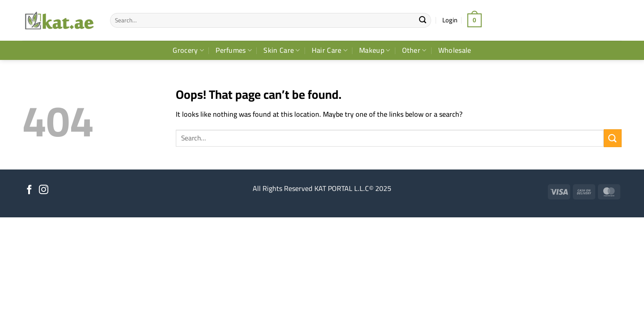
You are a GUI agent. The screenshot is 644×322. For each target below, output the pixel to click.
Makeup (375, 50)
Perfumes (234, 50)
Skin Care (282, 50)
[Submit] (423, 21)
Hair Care (330, 50)
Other (414, 50)
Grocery (188, 50)
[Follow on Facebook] (29, 190)
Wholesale (455, 50)
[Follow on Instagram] (44, 190)
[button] (450, 20)
